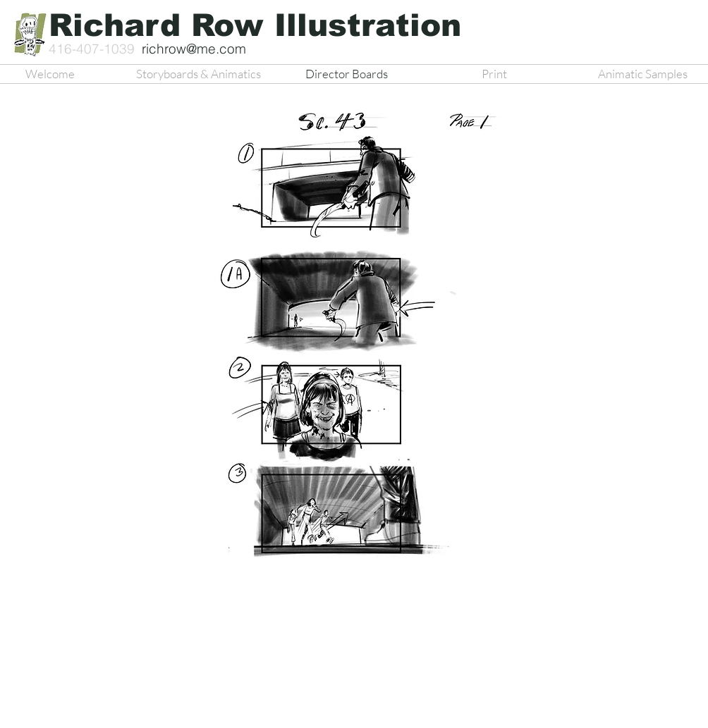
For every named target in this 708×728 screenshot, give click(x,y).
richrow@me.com (194, 49)
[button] (332, 346)
